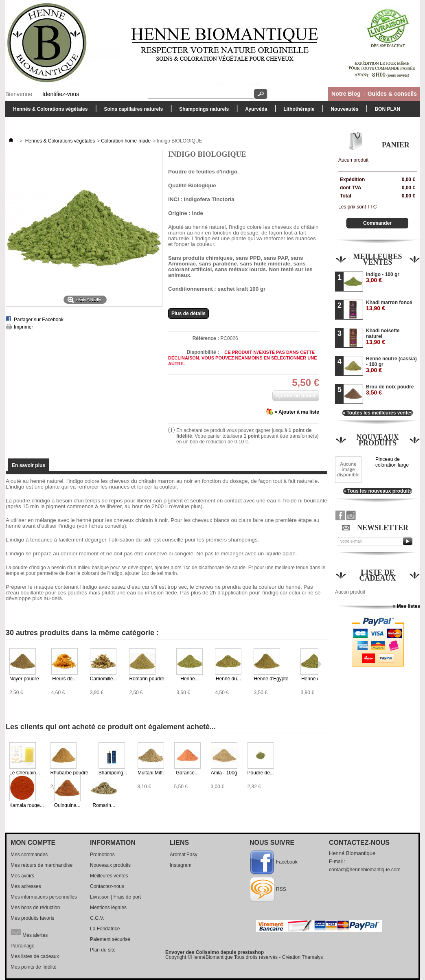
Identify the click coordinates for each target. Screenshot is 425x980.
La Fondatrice (105, 929)
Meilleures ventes (377, 259)
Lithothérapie (297, 111)
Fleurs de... (64, 679)
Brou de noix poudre (390, 390)
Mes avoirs (22, 876)
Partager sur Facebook (39, 320)
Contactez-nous (107, 886)
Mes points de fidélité (34, 967)
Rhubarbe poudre (69, 773)
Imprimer (23, 327)
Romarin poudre (147, 679)
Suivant (320, 664)
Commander (377, 223)
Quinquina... (67, 805)
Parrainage (23, 946)
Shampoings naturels (202, 111)
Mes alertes (29, 932)
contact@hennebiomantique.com (365, 870)
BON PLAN (387, 109)
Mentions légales (108, 908)
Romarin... (104, 805)
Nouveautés (344, 109)
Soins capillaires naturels (131, 111)
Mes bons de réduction (35, 908)
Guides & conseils (392, 94)
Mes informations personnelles (44, 897)
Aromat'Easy (184, 855)
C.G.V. (97, 918)
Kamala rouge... (27, 805)
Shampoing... (113, 773)
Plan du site (103, 950)
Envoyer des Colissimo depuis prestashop (215, 952)
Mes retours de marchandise (42, 865)
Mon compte (33, 843)
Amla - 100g (224, 773)
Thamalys (312, 957)
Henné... (189, 679)
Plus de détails (188, 314)
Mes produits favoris (32, 918)
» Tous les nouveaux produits (377, 491)
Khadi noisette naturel (383, 337)
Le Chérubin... (25, 773)
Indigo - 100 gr (383, 277)
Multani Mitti (151, 773)
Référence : (206, 338)
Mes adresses (26, 886)
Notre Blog (346, 94)
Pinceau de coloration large (392, 462)
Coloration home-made (126, 141)
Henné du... (228, 679)
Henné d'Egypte (271, 679)
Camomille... (104, 679)
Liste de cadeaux (378, 575)
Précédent (8, 758)
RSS (281, 889)
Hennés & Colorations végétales (48, 111)
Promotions (102, 855)
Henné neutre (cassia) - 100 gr (391, 365)
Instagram (181, 865)
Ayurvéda (254, 111)
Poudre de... (261, 773)
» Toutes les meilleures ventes (378, 413)
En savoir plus (28, 465)
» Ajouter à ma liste (297, 412)
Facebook (287, 862)
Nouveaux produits (377, 440)
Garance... (187, 773)
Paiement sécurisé (110, 939)
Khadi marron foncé (389, 306)
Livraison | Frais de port (115, 897)
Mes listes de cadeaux (35, 956)
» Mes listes (406, 606)
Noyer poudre (24, 679)
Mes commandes (29, 855)
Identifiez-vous (61, 94)
